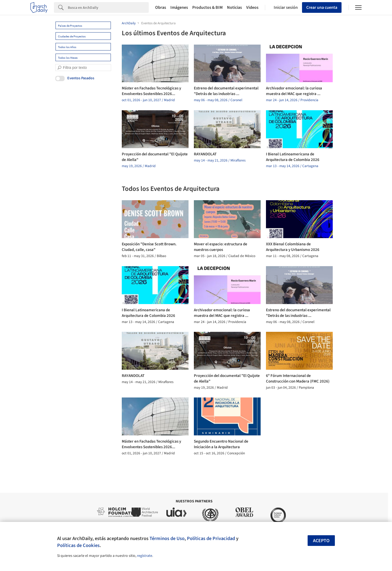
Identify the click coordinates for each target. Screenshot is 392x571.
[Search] (108, 7)
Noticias (234, 7)
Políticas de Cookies (78, 545)
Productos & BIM (207, 7)
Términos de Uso (167, 538)
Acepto (321, 541)
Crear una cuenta (322, 7)
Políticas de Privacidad (211, 538)
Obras (161, 7)
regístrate (145, 556)
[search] (59, 68)
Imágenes (179, 7)
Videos (252, 7)
